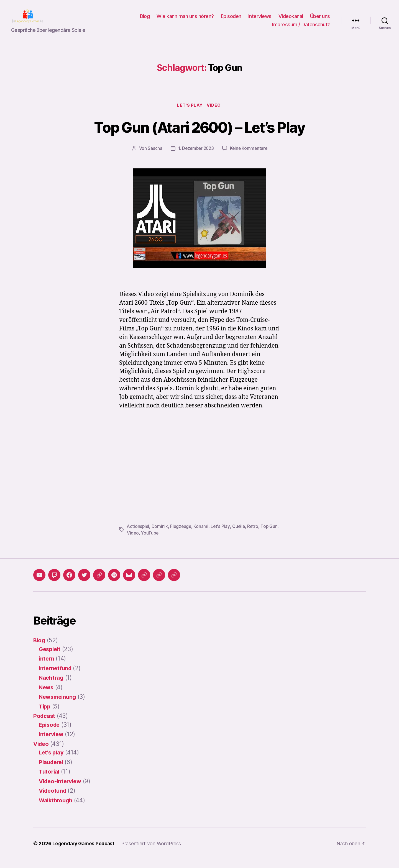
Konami (202, 535)
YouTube (161, 542)
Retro (255, 535)
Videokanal (291, 20)
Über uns (320, 20)
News (47, 696)
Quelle (240, 535)
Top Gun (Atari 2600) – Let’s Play (199, 135)
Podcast (45, 725)
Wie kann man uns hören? (185, 20)
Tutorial (50, 780)
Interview (52, 743)
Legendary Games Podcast (85, 852)
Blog (145, 20)
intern (47, 667)
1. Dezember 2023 (195, 157)
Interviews (260, 20)
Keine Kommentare (250, 157)
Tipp (45, 715)
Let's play (190, 114)
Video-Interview (62, 790)
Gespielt (51, 658)
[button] (144, 584)
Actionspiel (138, 535)
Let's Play (222, 535)
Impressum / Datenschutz (301, 29)
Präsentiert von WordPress (154, 852)
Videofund (54, 799)
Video (215, 114)
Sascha (154, 157)
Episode (50, 734)
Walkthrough (57, 809)
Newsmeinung (59, 706)
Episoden (231, 20)
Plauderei (52, 771)
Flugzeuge (182, 535)
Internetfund (56, 677)
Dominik (161, 535)
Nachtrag (52, 686)
